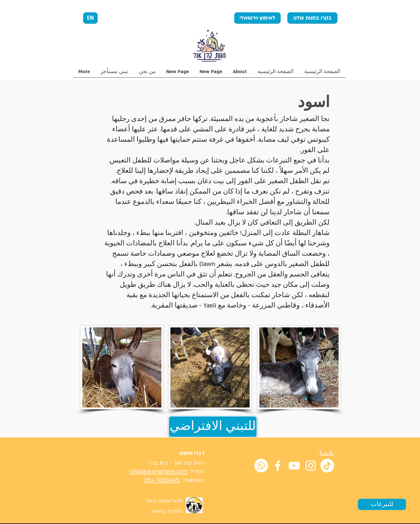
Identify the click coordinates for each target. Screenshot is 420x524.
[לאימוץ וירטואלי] (257, 18)
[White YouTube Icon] (294, 466)
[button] (147, 74)
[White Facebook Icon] (278, 466)
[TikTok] (327, 466)
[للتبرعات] (382, 504)
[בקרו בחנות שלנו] (312, 18)
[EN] (90, 18)
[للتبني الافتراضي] (213, 427)
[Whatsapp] (261, 466)
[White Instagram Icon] (311, 466)
